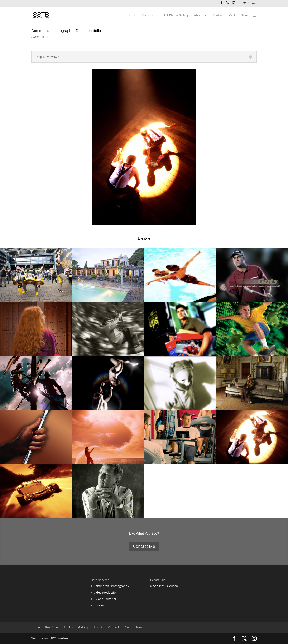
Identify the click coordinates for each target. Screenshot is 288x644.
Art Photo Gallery (176, 15)
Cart (232, 15)
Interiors (100, 605)
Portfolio (148, 15)
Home (132, 15)
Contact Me (144, 546)
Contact (218, 15)
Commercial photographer (53, 31)
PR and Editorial (105, 599)
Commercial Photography (111, 586)
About (198, 15)
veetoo (63, 638)
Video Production (106, 592)
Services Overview (166, 586)
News (244, 15)
